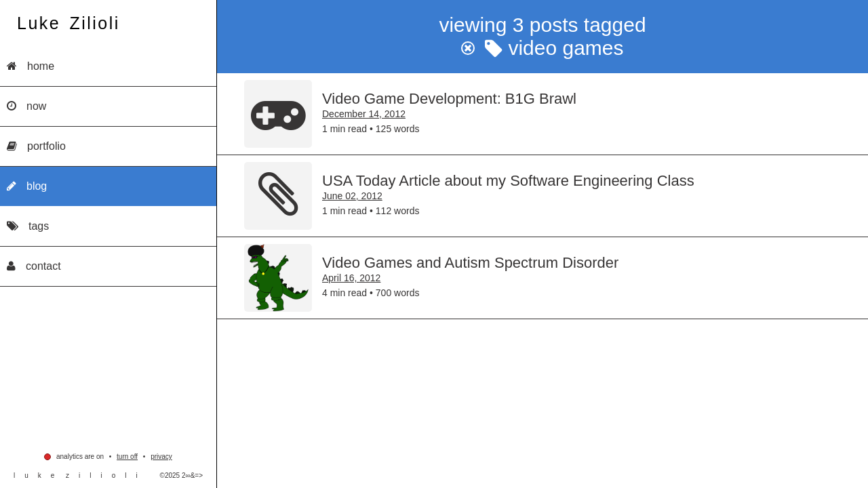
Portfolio (36, 146)
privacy (161, 456)
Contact (34, 266)
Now (26, 106)
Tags (28, 226)
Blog (27, 186)
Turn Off (127, 456)
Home (31, 66)
